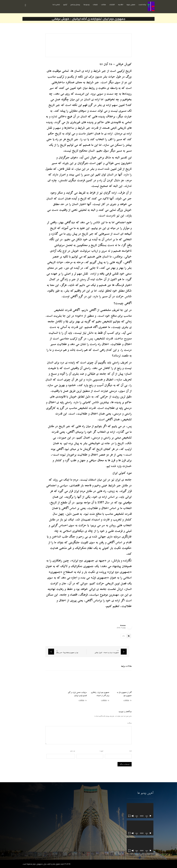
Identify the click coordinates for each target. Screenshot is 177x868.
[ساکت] (133, 816)
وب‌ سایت (72, 751)
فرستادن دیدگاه (125, 764)
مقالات (123, 636)
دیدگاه (129, 723)
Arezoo (123, 625)
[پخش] (150, 816)
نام (130, 751)
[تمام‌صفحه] (129, 816)
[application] (140, 811)
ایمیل (101, 751)
